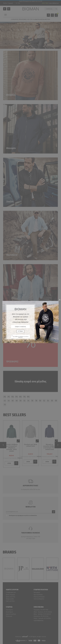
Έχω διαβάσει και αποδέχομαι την (20, 337)
